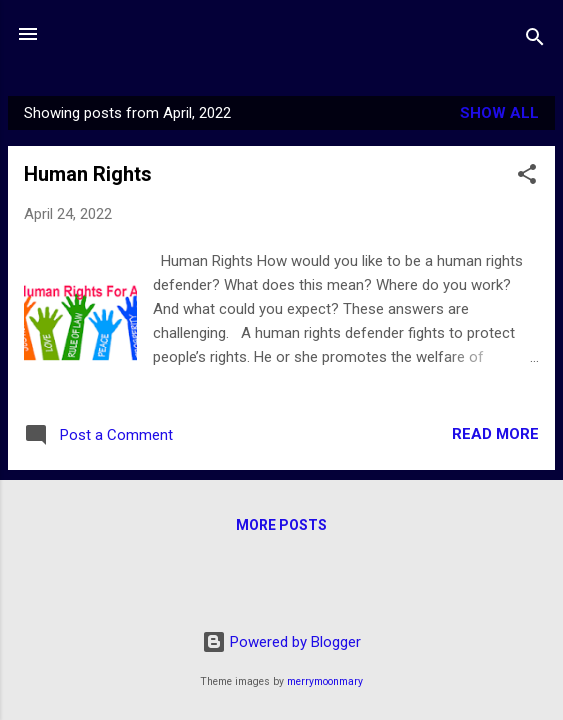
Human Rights (88, 174)
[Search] (535, 40)
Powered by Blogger (281, 642)
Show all (499, 113)
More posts (281, 525)
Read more (495, 434)
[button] (527, 177)
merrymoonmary (325, 681)
